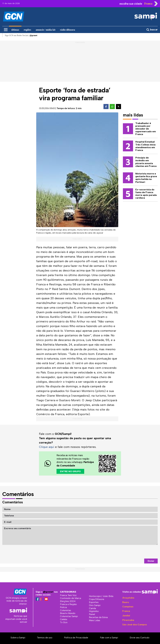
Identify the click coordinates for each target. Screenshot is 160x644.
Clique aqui (47, 447)
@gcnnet (48, 592)
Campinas (128, 607)
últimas (15, 30)
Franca (126, 611)
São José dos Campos (135, 624)
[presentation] (136, 552)
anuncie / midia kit (46, 30)
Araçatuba (128, 598)
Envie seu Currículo (140, 638)
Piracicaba (128, 620)
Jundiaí (126, 615)
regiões (27, 30)
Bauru (126, 602)
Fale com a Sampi (109, 638)
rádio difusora (67, 30)
